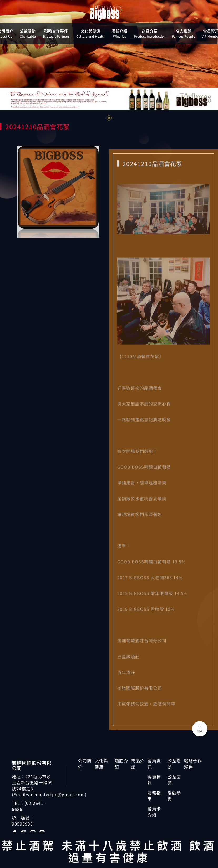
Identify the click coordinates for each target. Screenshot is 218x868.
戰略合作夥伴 (193, 764)
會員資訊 (154, 764)
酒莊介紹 (121, 764)
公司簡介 (85, 764)
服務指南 (154, 796)
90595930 (22, 824)
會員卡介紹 (154, 812)
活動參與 (174, 796)
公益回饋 (174, 780)
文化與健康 (101, 764)
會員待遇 (154, 780)
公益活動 (174, 764)
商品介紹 (138, 764)
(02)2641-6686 (29, 806)
